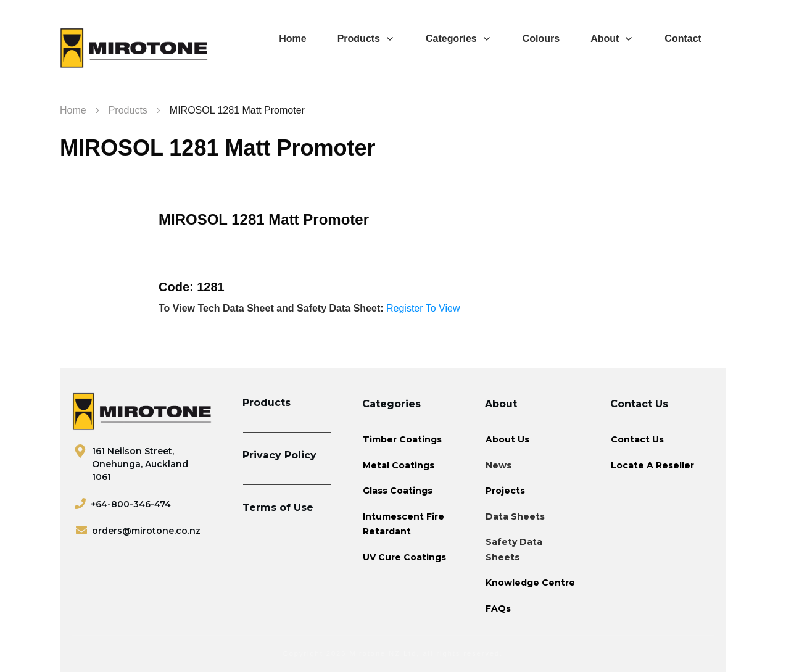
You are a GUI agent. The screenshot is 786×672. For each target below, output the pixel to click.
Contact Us (637, 439)
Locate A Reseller (652, 465)
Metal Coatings (399, 465)
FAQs (498, 608)
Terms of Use (278, 508)
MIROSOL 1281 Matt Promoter (217, 148)
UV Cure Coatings (404, 557)
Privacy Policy (279, 455)
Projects (505, 491)
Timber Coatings (402, 439)
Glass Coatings (398, 491)
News (498, 465)
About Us (507, 439)
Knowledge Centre (530, 583)
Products (267, 403)
